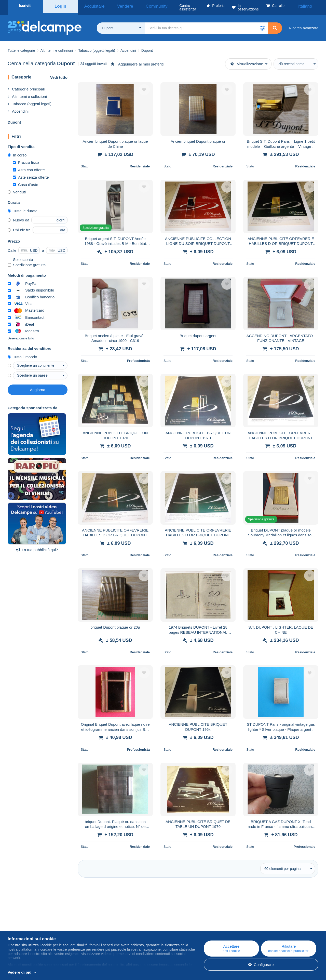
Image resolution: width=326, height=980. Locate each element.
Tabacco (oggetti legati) (30, 100)
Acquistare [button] (91, 6)
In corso (17, 151)
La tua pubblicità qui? (37, 546)
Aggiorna (37, 386)
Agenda (101, 926)
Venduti (17, 188)
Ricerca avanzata (304, 24)
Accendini (18, 108)
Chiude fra (19, 226)
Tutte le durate (23, 207)
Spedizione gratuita (27, 261)
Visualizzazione (247, 60)
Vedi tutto (59, 74)
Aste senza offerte (31, 174)
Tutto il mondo (22, 353)
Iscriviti (25, 6)
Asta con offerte (29, 166)
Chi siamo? (17, 920)
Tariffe (13, 932)
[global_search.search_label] (206, 24)
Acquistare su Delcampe (202, 926)
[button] (263, 24)
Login (60, 6)
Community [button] (140, 6)
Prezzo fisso (26, 159)
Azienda (17, 926)
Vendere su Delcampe (200, 932)
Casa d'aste (25, 181)
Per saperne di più (53, 973)
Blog (101, 920)
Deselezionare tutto (21, 335)
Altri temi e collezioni (27, 93)
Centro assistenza (196, 920)
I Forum (101, 932)
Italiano (309, 6)
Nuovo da (18, 216)
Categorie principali (26, 85)
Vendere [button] (115, 6)
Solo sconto (20, 256)
